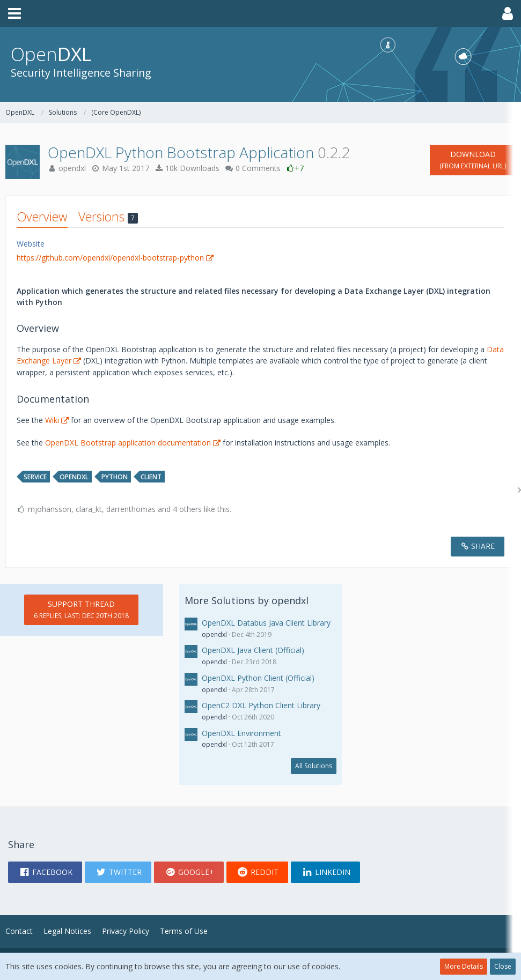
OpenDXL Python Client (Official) (258, 678)
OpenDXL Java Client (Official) (253, 650)
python (115, 477)
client (151, 477)
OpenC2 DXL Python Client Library (261, 705)
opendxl (72, 168)
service (35, 477)
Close (503, 966)
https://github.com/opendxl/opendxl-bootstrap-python (110, 258)
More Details (464, 966)
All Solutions (314, 766)
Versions (108, 217)
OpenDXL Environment (241, 733)
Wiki (52, 420)
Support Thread (81, 610)
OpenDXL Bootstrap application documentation (128, 443)
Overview (42, 217)
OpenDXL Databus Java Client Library (266, 623)
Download (473, 160)
